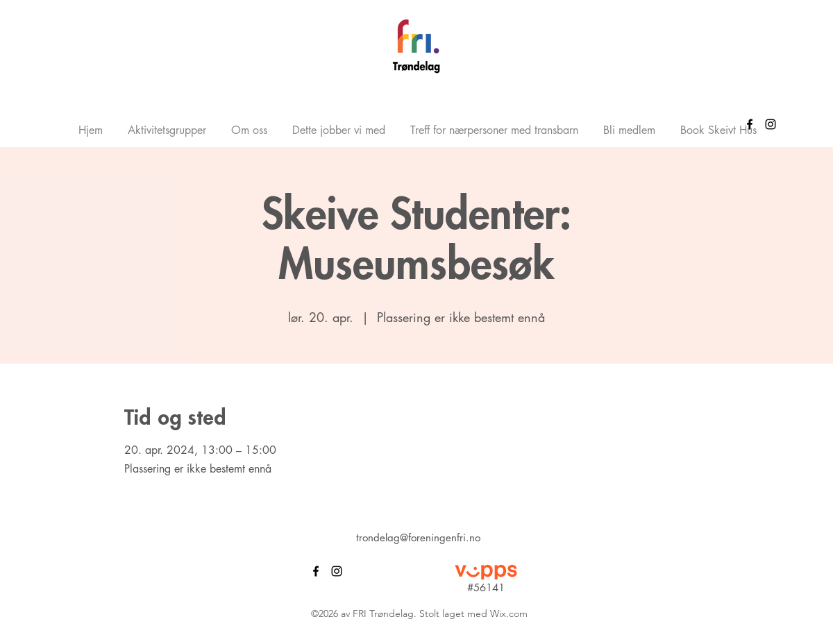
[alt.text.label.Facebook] (750, 124)
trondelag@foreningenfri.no (418, 537)
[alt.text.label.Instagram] (771, 124)
